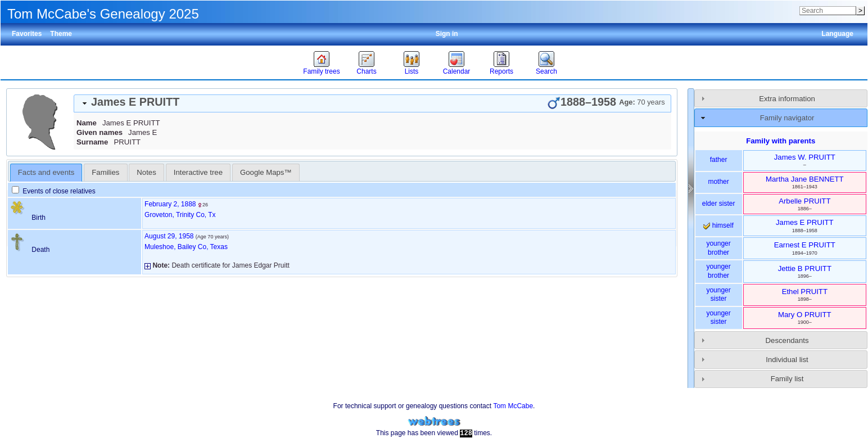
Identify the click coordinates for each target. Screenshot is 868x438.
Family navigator (787, 118)
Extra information (787, 99)
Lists (412, 71)
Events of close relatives (54, 191)
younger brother (718, 248)
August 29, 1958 (169, 236)
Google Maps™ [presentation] (266, 172)
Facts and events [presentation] (46, 172)
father (719, 160)
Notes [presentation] (146, 172)
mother (718, 182)
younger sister (718, 295)
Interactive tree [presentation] (198, 172)
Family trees (321, 71)
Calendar (457, 71)
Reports (501, 71)
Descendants (787, 340)
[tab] (372, 103)
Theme (61, 34)
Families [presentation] (105, 172)
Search (546, 71)
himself (718, 225)
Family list (787, 379)
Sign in (447, 34)
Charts (366, 71)
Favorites (27, 34)
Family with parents (781, 141)
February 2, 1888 (170, 204)
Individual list (787, 360)
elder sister (719, 204)
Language (837, 34)
